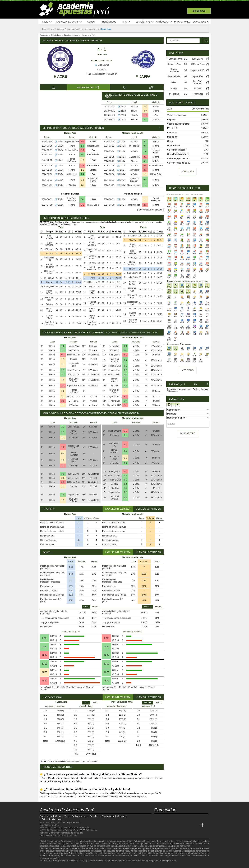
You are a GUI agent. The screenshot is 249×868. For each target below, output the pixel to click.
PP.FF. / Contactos (88, 830)
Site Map (44, 825)
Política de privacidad (73, 833)
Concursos (201, 22)
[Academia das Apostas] (164, 825)
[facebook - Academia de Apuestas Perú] (170, 818)
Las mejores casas (69, 22)
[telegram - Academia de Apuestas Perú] (177, 818)
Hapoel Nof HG (72, 142)
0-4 (125, 380)
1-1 (82, 170)
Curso (91, 22)
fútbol (130, 841)
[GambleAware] (49, 865)
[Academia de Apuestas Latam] (190, 825)
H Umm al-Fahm (93, 180)
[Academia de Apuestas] (183, 825)
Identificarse (199, 11)
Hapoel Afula (93, 146)
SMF (56, 825)
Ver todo (188, 172)
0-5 (145, 166)
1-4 (82, 174)
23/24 (123, 107)
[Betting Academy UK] (196, 825)
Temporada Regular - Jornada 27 (102, 74)
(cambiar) (174, 391)
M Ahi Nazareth (134, 185)
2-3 (63, 401)
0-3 (82, 166)
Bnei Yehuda (93, 155)
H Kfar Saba (93, 205)
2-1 (82, 155)
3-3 (63, 397)
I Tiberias (72, 185)
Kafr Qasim (134, 170)
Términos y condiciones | (52, 833)
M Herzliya (72, 174)
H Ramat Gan (93, 166)
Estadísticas (145, 22)
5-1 (145, 142)
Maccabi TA (134, 157)
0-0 (145, 111)
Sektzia (93, 170)
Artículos (164, 22)
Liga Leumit (102, 65)
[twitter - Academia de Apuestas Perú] (157, 818)
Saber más (106, 29)
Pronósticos (109, 22)
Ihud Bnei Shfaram (72, 199)
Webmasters (84, 828)
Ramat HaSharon (72, 160)
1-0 (145, 115)
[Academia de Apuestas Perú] (157, 825)
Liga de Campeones (157, 846)
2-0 (82, 142)
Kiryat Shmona (156, 166)
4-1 (186, 82)
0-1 (82, 199)
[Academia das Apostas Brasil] (170, 825)
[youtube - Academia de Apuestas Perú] (164, 818)
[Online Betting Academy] (177, 825)
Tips (126, 22)
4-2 (145, 120)
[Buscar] (205, 40)
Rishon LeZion (72, 150)
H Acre (60, 76)
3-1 (145, 157)
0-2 (125, 370)
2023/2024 (102, 69)
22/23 (123, 111)
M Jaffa (143, 76)
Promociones (182, 22)
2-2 (145, 107)
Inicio (47, 22)
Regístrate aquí (73, 822)
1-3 (145, 185)
